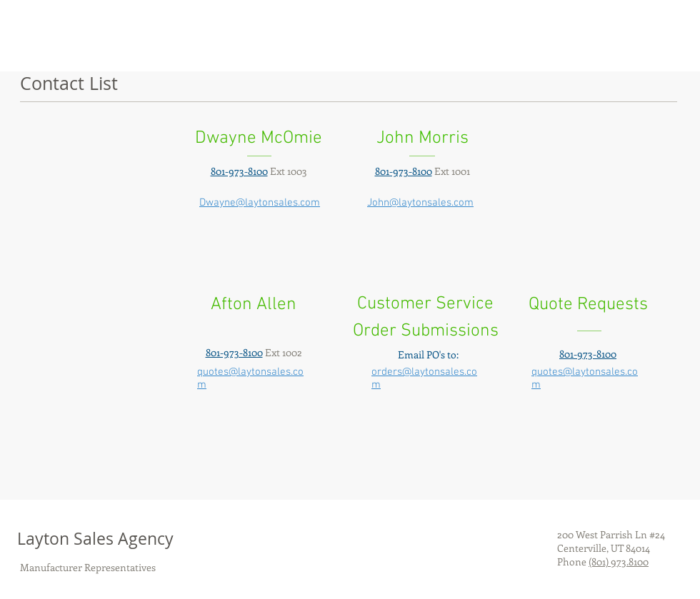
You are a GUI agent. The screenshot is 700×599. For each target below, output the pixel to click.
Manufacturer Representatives (88, 567)
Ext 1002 (254, 352)
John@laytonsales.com (420, 203)
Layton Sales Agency (95, 539)
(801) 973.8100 (619, 562)
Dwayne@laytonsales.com (260, 203)
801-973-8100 (588, 354)
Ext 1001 (422, 171)
